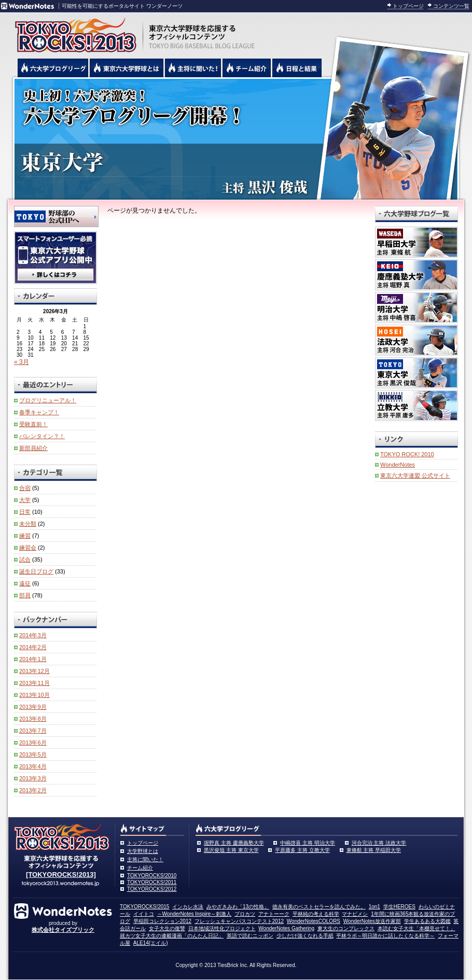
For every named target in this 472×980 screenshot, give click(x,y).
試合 (25, 559)
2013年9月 (33, 707)
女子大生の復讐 (167, 928)
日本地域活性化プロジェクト (222, 928)
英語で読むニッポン (250, 936)
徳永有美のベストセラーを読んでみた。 (319, 907)
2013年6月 (33, 743)
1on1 (374, 907)
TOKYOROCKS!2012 (152, 889)
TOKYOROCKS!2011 (152, 882)
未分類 (28, 524)
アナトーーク (274, 914)
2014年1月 (33, 659)
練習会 (28, 548)
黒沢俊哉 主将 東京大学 (231, 850)
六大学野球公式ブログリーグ (53, 68)
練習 (25, 536)
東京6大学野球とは (127, 68)
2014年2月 (33, 647)
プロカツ (245, 914)
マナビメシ (355, 914)
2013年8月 (33, 719)
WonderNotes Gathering (286, 928)
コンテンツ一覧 (451, 6)
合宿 (25, 488)
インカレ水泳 (188, 907)
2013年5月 (33, 754)
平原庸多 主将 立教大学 (302, 850)
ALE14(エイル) (151, 943)
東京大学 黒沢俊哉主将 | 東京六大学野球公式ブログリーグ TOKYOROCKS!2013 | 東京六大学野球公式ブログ (236, 138)
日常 (25, 512)
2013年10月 (34, 695)
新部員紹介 (33, 448)
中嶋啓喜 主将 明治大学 (308, 843)
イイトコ (144, 914)
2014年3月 (33, 635)
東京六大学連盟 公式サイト (415, 475)
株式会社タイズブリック (63, 930)
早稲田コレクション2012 (162, 921)
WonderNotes (398, 465)
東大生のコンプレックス (346, 928)
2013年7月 (33, 731)
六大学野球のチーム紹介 (247, 68)
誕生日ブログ (36, 571)
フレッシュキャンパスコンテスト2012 (239, 921)
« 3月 (22, 362)
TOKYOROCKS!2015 (144, 907)
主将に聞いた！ (145, 859)
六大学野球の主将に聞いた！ (193, 68)
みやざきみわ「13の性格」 (238, 907)
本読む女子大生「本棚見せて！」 (417, 928)
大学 (25, 500)
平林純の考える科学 (316, 914)
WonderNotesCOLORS (314, 921)
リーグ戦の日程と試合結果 (297, 68)
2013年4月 (33, 766)
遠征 (25, 583)
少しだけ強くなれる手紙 (305, 936)
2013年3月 (33, 778)
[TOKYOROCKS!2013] (61, 874)
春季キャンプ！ (39, 412)
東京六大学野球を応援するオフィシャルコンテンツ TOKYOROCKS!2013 (73, 32)
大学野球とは (143, 851)
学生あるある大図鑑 (427, 921)
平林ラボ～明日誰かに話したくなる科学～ (385, 936)
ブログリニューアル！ (48, 400)
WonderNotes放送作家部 (372, 921)
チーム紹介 (140, 868)
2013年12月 (34, 671)
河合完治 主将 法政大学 (379, 843)
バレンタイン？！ (42, 436)
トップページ (408, 6)
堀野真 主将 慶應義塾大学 (234, 843)
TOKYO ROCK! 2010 (407, 454)
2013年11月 (34, 683)
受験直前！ (33, 424)
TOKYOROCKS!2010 (152, 876)
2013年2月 (33, 790)
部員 (25, 595)
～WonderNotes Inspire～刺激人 (195, 914)
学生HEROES (399, 907)
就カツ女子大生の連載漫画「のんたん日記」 (172, 936)
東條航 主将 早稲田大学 (374, 850)
